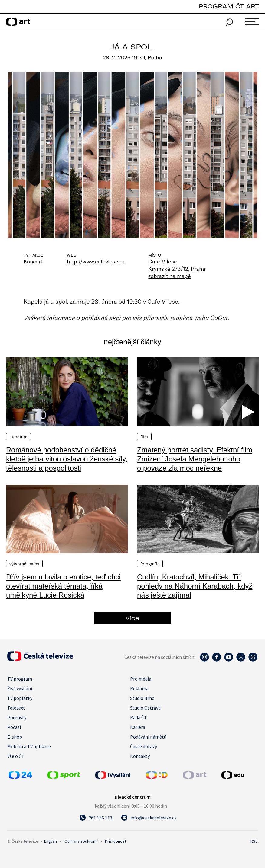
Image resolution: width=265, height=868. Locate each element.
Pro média (141, 679)
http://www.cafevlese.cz (96, 261)
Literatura (18, 437)
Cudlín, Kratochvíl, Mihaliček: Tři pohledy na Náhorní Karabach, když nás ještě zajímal (195, 586)
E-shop (15, 737)
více (132, 618)
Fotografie (150, 564)
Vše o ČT (16, 756)
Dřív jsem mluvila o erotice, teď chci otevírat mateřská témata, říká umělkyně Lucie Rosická (63, 586)
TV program (20, 679)
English (51, 841)
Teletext (16, 708)
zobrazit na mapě (169, 276)
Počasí (14, 727)
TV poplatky (20, 698)
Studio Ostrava (145, 708)
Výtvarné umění (24, 564)
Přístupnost (116, 841)
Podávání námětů (148, 737)
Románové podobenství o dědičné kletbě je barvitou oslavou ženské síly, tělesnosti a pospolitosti (67, 459)
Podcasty (17, 717)
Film (144, 437)
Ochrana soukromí (81, 841)
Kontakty (140, 756)
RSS (254, 841)
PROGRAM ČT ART (229, 6)
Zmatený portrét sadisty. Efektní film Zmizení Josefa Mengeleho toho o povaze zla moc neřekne (195, 459)
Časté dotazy (144, 746)
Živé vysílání (20, 688)
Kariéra (138, 727)
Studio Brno (142, 698)
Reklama (139, 688)
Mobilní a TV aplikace (29, 746)
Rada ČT (139, 717)
